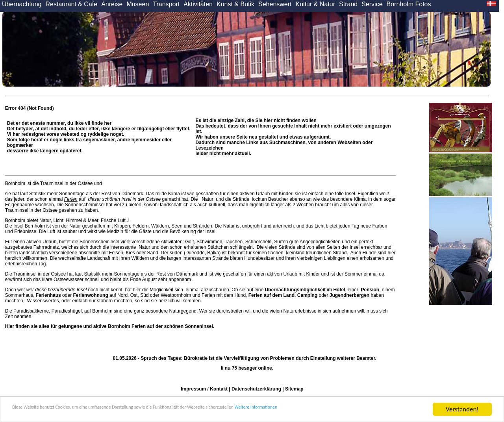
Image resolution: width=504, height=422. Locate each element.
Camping (307, 295)
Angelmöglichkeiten (320, 242)
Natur (208, 199)
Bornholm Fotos (409, 4)
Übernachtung (22, 4)
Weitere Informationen (367, 410)
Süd (144, 295)
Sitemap (294, 389)
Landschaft (99, 258)
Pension (370, 290)
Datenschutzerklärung (256, 389)
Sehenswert (275, 4)
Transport (166, 4)
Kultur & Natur (315, 4)
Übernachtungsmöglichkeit (295, 290)
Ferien (71, 199)
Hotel (339, 290)
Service (372, 4)
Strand (348, 4)
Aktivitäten (198, 4)
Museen (138, 4)
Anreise (112, 4)
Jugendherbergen (349, 295)
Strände (241, 199)
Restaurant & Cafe (72, 4)
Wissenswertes (43, 301)
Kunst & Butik (235, 4)
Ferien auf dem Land (271, 295)
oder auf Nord (82, 295)
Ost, (135, 295)
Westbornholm (176, 295)
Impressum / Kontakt (204, 389)
